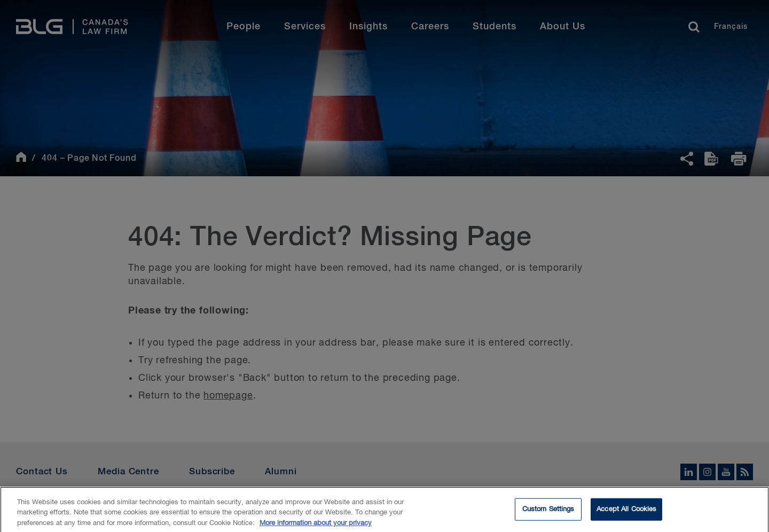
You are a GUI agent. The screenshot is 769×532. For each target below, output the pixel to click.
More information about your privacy (316, 526)
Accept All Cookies (626, 513)
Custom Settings (548, 513)
